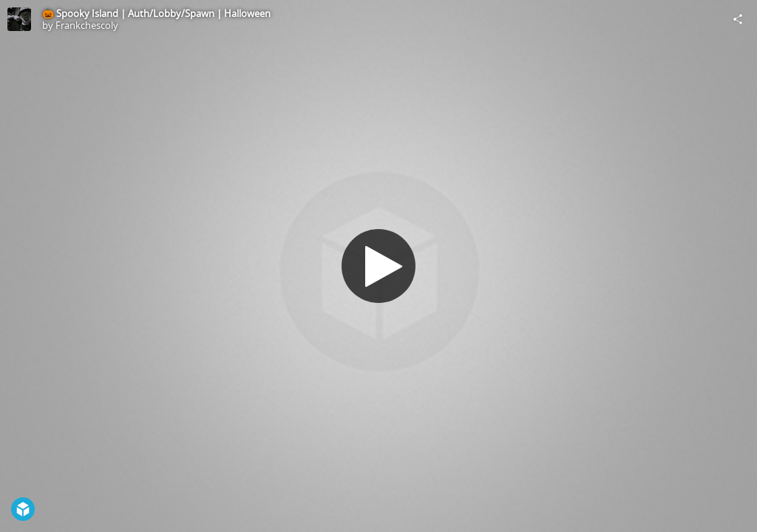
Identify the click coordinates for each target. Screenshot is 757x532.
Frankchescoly (87, 25)
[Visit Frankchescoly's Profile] (19, 19)
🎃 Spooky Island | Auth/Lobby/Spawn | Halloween (156, 13)
